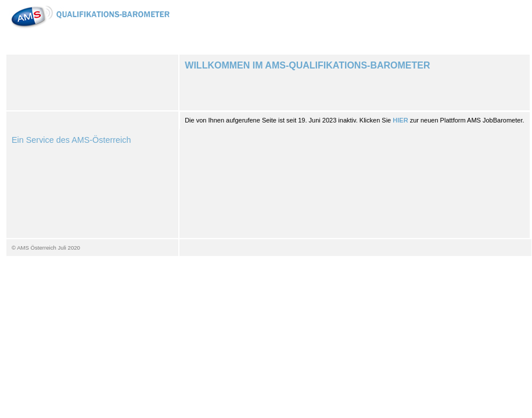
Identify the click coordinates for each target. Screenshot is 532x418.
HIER (400, 120)
